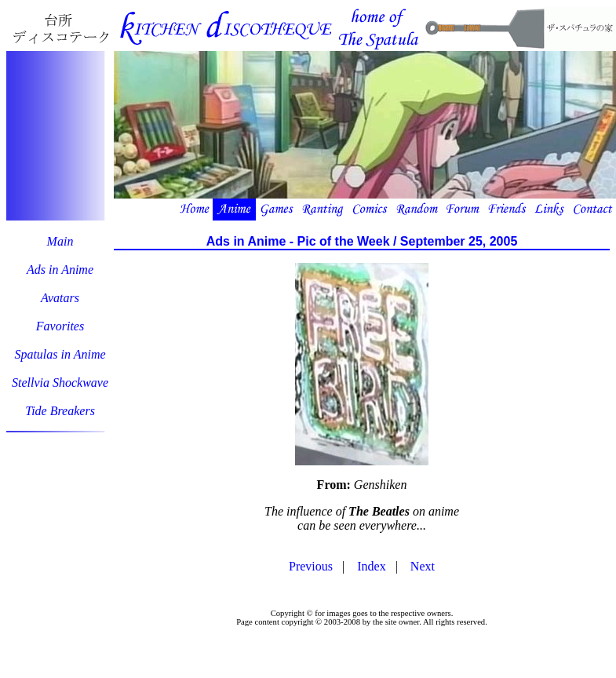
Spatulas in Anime (60, 354)
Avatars (60, 298)
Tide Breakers (60, 411)
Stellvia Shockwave (60, 383)
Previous (311, 566)
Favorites (60, 326)
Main (60, 241)
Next (423, 566)
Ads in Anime (60, 270)
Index (371, 566)
